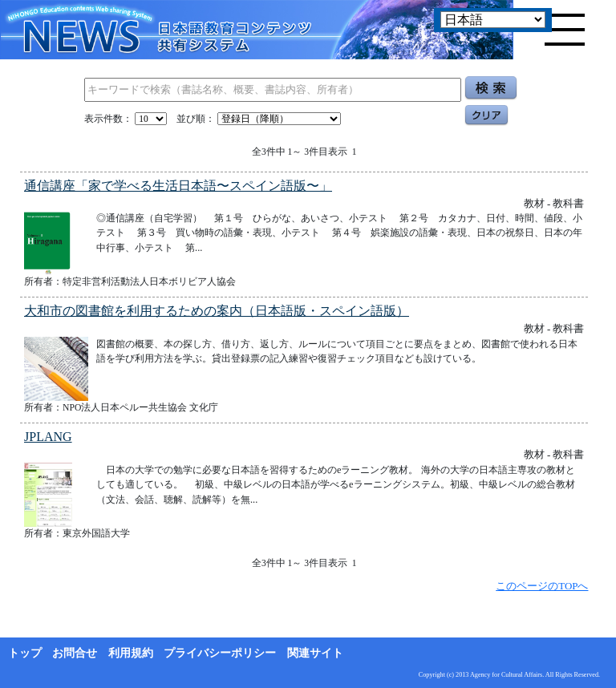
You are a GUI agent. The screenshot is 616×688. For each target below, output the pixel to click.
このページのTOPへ (542, 586)
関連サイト (315, 653)
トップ (25, 653)
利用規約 (131, 653)
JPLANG (48, 437)
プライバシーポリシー (220, 653)
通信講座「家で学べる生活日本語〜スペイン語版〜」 (178, 186)
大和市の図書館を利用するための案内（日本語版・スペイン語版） (217, 311)
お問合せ (75, 653)
